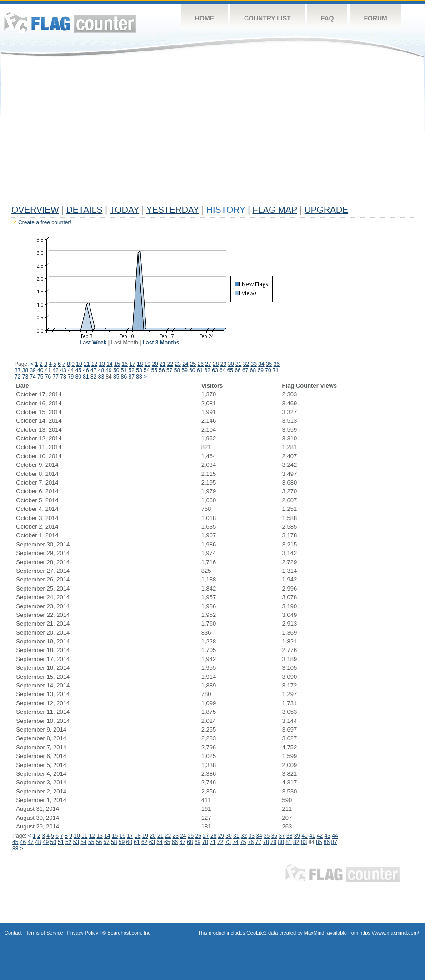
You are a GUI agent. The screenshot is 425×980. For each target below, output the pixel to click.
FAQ (327, 18)
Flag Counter (70, 23)
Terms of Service (45, 933)
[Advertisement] (212, 133)
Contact (13, 933)
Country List (267, 18)
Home (205, 18)
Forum (375, 18)
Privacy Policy (83, 933)
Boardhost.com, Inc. (130, 933)
